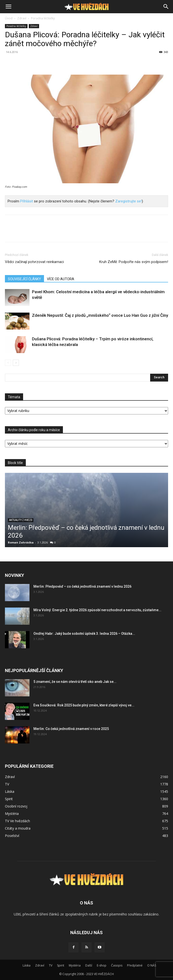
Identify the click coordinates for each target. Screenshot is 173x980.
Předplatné (135, 965)
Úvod (9, 18)
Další (89, 965)
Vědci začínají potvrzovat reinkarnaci (34, 262)
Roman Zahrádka (21, 542)
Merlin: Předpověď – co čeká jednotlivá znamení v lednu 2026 (82, 586)
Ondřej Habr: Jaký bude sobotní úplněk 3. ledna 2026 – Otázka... (84, 634)
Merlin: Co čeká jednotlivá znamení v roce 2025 (71, 729)
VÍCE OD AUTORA (61, 279)
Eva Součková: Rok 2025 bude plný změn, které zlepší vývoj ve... (84, 705)
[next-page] (16, 363)
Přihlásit (27, 201)
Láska (27, 965)
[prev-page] (8, 363)
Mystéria (75, 965)
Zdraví (22, 18)
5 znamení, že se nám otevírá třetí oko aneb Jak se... (75, 682)
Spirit (61, 965)
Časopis (117, 965)
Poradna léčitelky (43, 18)
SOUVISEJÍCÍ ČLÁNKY (24, 279)
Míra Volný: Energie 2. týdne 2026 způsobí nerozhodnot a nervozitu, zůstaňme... (97, 610)
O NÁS (152, 965)
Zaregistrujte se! (129, 201)
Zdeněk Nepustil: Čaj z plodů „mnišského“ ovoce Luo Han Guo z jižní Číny (100, 315)
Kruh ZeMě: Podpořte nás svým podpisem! (134, 262)
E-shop (102, 965)
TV (51, 965)
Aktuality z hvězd (21, 520)
